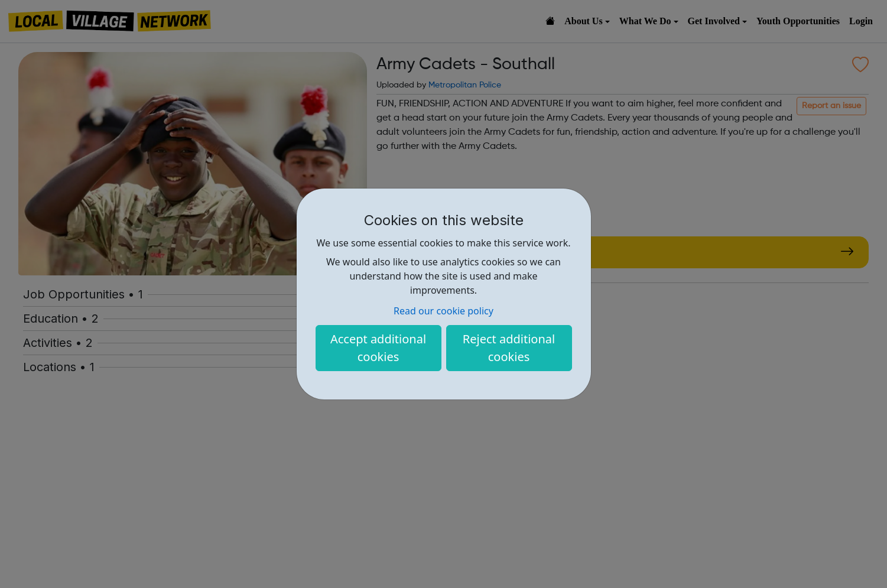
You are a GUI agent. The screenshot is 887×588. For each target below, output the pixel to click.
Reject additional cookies (509, 348)
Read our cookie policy (444, 311)
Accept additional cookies (378, 348)
